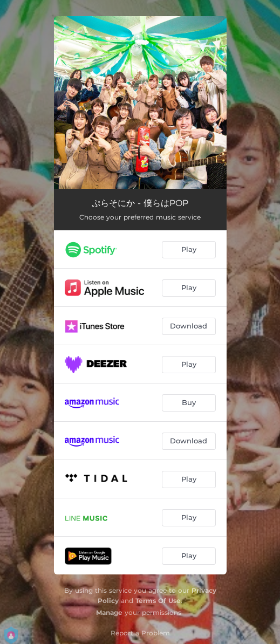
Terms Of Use (158, 601)
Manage (109, 612)
